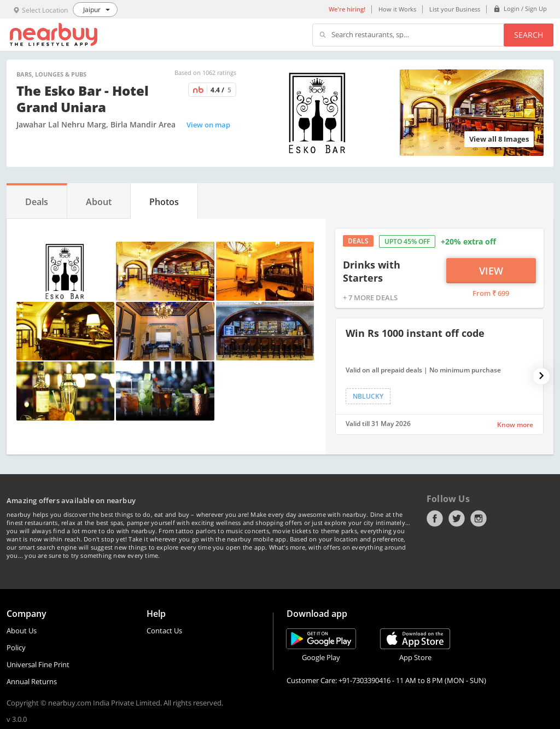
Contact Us (164, 631)
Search (529, 35)
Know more (515, 425)
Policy (16, 648)
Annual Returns (32, 681)
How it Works (397, 9)
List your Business (455, 9)
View (491, 271)
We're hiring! (347, 9)
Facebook (435, 518)
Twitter (457, 518)
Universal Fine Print (38, 664)
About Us (22, 631)
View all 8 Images (499, 139)
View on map (208, 125)
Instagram (479, 518)
